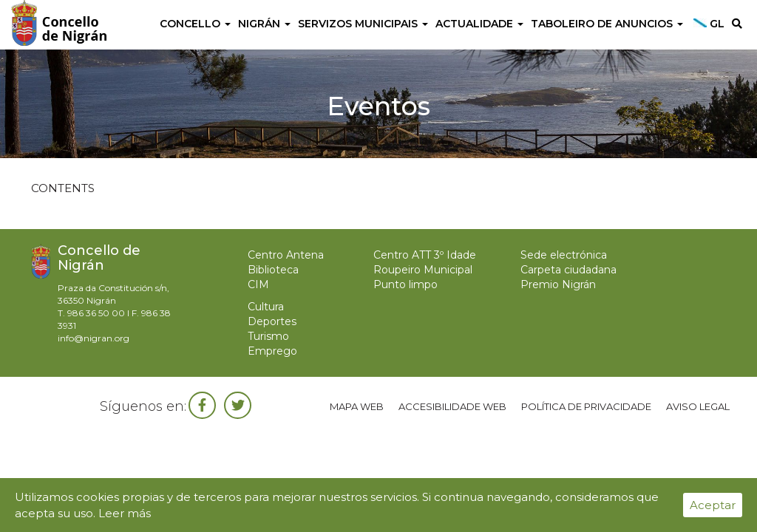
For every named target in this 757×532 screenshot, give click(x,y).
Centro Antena (286, 255)
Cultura (266, 307)
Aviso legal (698, 406)
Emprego (272, 351)
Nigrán (264, 24)
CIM (258, 284)
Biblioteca (273, 270)
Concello (195, 24)
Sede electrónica (564, 255)
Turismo (268, 336)
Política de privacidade (586, 406)
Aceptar (713, 505)
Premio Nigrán (558, 284)
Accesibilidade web (452, 406)
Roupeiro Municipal (423, 270)
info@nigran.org (94, 338)
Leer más (125, 513)
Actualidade (479, 24)
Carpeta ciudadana (568, 270)
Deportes (272, 321)
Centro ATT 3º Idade (425, 255)
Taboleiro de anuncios (607, 24)
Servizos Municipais (363, 24)
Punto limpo (405, 284)
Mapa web (357, 406)
